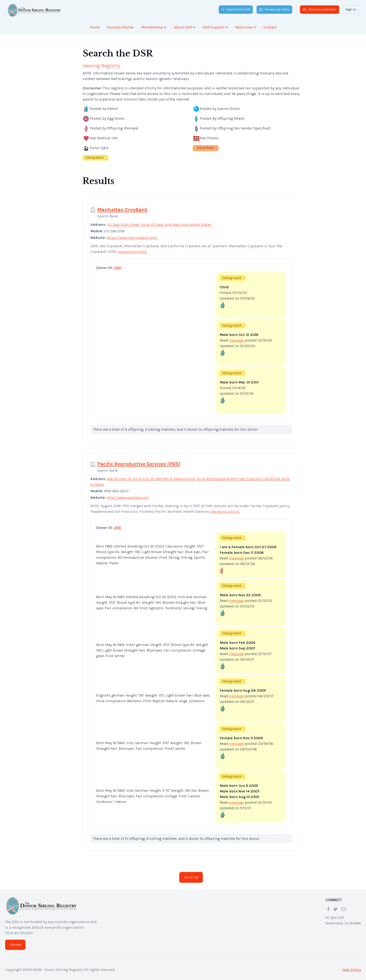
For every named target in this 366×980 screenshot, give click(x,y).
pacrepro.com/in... (225, 511)
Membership (154, 27)
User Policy (352, 970)
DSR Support (215, 27)
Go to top (191, 877)
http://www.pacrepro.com (128, 497)
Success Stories (120, 27)
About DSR (184, 27)
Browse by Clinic (274, 9)
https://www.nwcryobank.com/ (132, 238)
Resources (246, 27)
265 (118, 268)
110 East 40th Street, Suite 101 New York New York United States (159, 225)
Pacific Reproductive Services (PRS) (139, 464)
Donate (15, 945)
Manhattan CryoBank (123, 210)
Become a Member (319, 9)
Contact (270, 27)
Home (95, 27)
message (236, 340)
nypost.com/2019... (133, 252)
